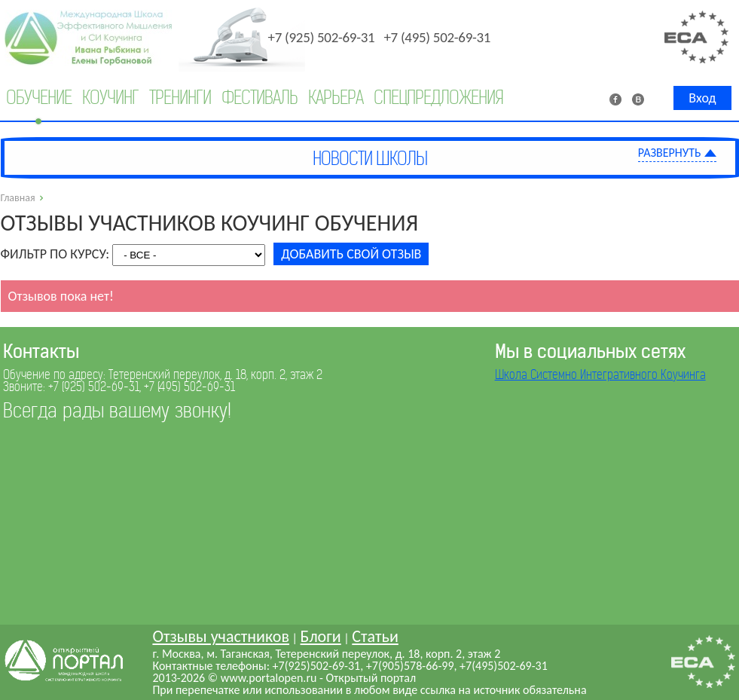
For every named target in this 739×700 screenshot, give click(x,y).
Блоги (321, 636)
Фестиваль (260, 98)
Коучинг (110, 98)
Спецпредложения (438, 98)
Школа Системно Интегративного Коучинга (600, 375)
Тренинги (180, 98)
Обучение (39, 98)
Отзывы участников (221, 636)
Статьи (375, 636)
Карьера (336, 98)
